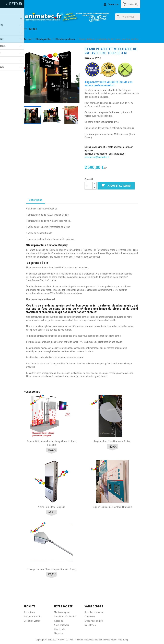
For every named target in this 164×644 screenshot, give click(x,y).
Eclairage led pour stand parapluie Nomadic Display (52, 569)
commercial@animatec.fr (97, 157)
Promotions (29, 612)
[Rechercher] (128, 17)
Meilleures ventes (32, 621)
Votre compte (94, 606)
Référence (90, 58)
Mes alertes (90, 625)
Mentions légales (62, 612)
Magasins (59, 634)
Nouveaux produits (33, 617)
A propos (59, 621)
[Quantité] (89, 186)
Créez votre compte (94, 621)
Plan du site (60, 629)
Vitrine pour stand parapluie (52, 507)
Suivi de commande (94, 612)
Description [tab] (36, 200)
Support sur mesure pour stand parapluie (112, 507)
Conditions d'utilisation (65, 617)
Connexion (90, 617)
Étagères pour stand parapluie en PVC (112, 441)
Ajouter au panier (116, 186)
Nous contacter (62, 625)
